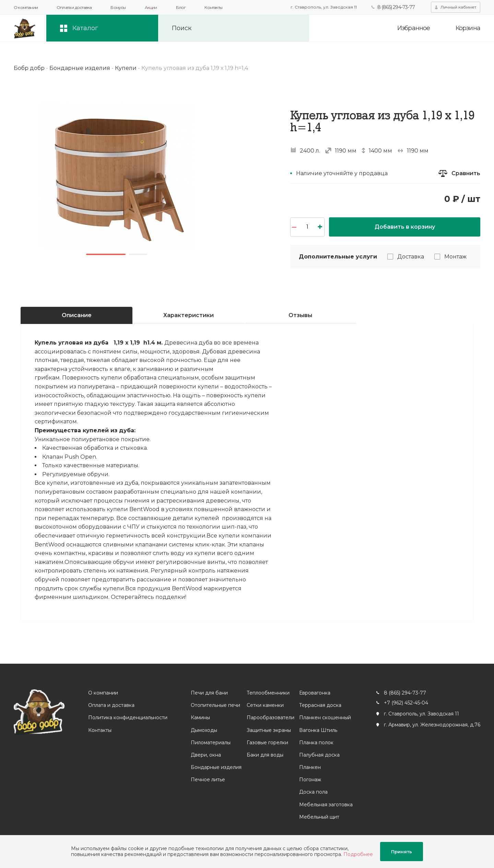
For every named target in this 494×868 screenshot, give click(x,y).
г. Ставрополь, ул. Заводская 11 (324, 7)
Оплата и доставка (74, 7)
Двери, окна (206, 755)
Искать (292, 28)
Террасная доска (320, 705)
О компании (26, 7)
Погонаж (310, 780)
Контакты (213, 7)
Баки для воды (265, 755)
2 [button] (138, 254)
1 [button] (106, 254)
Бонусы (118, 7)
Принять (402, 852)
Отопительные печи (215, 705)
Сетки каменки (265, 705)
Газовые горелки (267, 743)
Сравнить (466, 173)
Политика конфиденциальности (128, 718)
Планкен (310, 767)
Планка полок (316, 743)
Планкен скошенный (325, 718)
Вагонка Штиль (318, 730)
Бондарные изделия (216, 767)
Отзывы (300, 315)
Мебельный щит (319, 817)
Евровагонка (315, 693)
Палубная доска (319, 755)
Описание (77, 315)
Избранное (414, 28)
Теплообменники (268, 693)
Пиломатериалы (211, 743)
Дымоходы (204, 730)
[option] (117, 176)
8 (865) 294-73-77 (396, 7)
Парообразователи (270, 718)
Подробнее (358, 854)
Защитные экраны (269, 730)
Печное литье (208, 780)
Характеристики (189, 315)
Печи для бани (209, 693)
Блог (181, 7)
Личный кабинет (458, 7)
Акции (151, 7)
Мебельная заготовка (326, 805)
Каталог (85, 28)
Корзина (468, 28)
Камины (200, 718)
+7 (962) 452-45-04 (406, 703)
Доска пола (313, 792)
